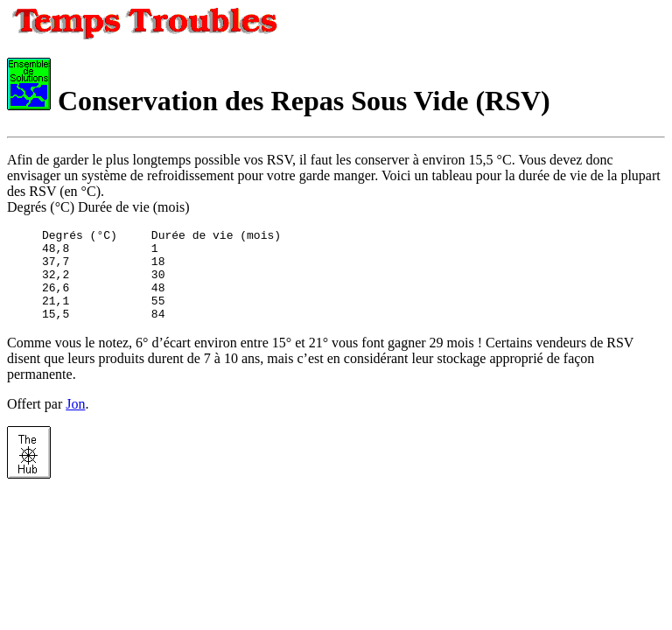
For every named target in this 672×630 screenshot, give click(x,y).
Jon (75, 422)
